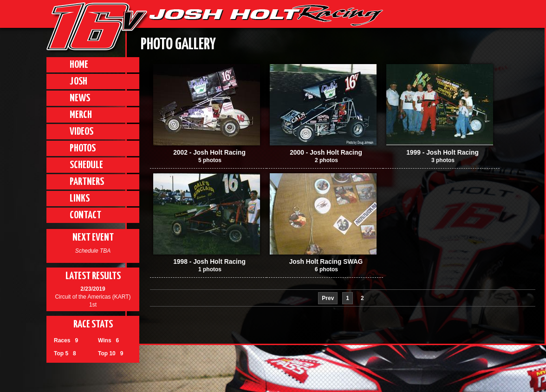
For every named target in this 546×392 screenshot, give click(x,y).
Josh (78, 82)
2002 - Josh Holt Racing (209, 153)
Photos (83, 148)
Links (80, 199)
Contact (85, 215)
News (80, 98)
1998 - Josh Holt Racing (209, 262)
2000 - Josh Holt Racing (326, 153)
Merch (81, 115)
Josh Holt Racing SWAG (326, 262)
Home (79, 65)
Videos (81, 132)
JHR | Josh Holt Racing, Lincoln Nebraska (266, 15)
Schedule (86, 165)
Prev (328, 298)
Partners (87, 182)
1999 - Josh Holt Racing (442, 153)
